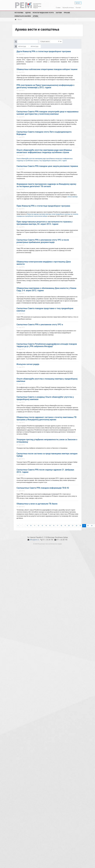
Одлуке (28, 13)
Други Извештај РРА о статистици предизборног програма (44, 51)
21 (73, 526)
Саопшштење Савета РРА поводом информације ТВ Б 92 (43, 488)
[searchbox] (54, 41)
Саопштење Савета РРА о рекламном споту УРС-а (40, 324)
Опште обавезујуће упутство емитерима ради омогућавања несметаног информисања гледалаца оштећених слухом (44, 151)
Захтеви (59, 13)
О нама (58, 8)
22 (77, 526)
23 (80, 526)
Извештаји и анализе (23, 16)
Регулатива (19, 13)
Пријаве (67, 13)
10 (31, 526)
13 (42, 526)
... (24, 526)
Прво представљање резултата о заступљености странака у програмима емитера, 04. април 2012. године (45, 223)
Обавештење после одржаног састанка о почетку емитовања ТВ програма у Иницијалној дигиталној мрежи (47, 418)
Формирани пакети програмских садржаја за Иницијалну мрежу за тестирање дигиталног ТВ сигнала (46, 185)
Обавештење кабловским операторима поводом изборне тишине (47, 69)
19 (65, 526)
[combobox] (51, 41)
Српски (78, 3)
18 (61, 526)
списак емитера (72, 197)
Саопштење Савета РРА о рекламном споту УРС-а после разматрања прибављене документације (43, 241)
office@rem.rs (34, 540)
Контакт (78, 8)
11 (35, 526)
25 (88, 526)
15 (50, 526)
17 (57, 526)
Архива (36, 16)
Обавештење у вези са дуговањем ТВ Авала (37, 504)
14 (46, 526)
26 (92, 526)
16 (54, 526)
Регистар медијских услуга (43, 13)
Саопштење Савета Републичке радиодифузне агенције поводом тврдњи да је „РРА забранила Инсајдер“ (47, 345)
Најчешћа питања (68, 8)
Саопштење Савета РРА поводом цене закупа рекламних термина (47, 166)
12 (38, 526)
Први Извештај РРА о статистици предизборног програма (43, 206)
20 (69, 526)
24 (84, 526)
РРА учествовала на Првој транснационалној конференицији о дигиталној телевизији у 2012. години (45, 86)
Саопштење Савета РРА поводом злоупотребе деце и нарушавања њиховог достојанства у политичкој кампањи (48, 113)
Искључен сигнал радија (28, 364)
